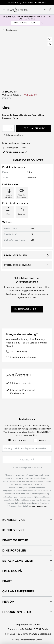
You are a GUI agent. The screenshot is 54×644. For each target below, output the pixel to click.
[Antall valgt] (8, 128)
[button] (50, 39)
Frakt (7, 581)
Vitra (29, 172)
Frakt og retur (15, 540)
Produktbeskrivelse (17, 265)
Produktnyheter (17, 612)
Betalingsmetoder (18, 561)
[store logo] (19, 10)
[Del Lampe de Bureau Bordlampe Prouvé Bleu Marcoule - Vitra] (50, 44)
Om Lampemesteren (18, 591)
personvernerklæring (38, 506)
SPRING (25, 23)
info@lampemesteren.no (24, 357)
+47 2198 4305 (19, 351)
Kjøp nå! (31, 19)
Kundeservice (14, 520)
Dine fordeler (14, 550)
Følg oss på (12, 571)
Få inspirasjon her (25, 309)
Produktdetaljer (15, 255)
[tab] (27, 520)
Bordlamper (11, 30)
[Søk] (45, 10)
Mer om (8, 602)
